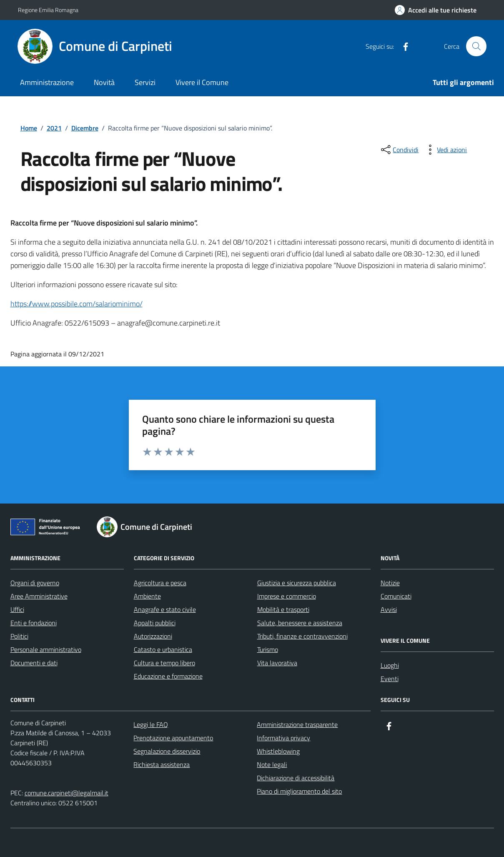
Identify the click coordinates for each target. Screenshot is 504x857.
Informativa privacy (283, 738)
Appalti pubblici (155, 623)
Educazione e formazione (168, 676)
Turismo (268, 649)
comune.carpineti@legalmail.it (66, 793)
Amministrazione (47, 82)
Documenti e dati (34, 663)
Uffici (17, 609)
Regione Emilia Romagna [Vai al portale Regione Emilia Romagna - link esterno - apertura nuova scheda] (48, 10)
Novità (104, 82)
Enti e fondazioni (34, 623)
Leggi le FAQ (151, 724)
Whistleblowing (278, 751)
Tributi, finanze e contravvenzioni (302, 636)
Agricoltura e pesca (160, 583)
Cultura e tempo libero (164, 663)
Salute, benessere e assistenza (300, 623)
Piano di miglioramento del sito (299, 791)
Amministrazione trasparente (297, 724)
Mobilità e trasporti (283, 609)
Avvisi (389, 609)
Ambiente (147, 596)
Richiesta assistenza (162, 764)
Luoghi (390, 665)
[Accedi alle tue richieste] (436, 10)
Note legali (272, 764)
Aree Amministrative (39, 596)
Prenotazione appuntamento (173, 738)
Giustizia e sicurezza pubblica (297, 583)
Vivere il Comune (202, 82)
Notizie (390, 583)
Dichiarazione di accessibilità (296, 778)
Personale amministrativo (46, 649)
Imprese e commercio (287, 596)
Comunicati (396, 596)
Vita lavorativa (277, 663)
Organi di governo (35, 583)
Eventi (390, 679)
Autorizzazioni (153, 636)
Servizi (145, 82)
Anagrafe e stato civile (165, 609)
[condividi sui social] (399, 150)
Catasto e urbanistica (163, 649)
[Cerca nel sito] (476, 46)
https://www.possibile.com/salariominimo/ (76, 304)
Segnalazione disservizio (167, 751)
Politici (19, 636)
